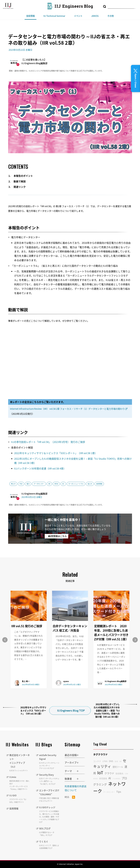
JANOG (95, 16)
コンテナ (97, 761)
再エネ (13, 484)
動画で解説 (20, 181)
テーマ (68, 771)
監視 (116, 761)
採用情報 (14, 808)
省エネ (90, 484)
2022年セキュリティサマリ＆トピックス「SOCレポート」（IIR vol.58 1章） (56, 453)
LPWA (105, 761)
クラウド (109, 773)
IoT (100, 773)
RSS (70, 797)
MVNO (96, 779)
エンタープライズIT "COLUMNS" (50, 795)
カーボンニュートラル (76, 484)
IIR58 (56, 484)
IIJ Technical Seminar (54, 16)
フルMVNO (116, 779)
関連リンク (20, 187)
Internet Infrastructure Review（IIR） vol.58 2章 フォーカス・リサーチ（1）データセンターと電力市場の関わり (67, 409)
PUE (21, 484)
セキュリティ (110, 763)
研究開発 (103, 778)
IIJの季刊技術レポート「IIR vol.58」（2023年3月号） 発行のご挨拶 (48, 442)
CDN (126, 774)
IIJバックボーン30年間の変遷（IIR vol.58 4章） (40, 468)
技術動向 (119, 773)
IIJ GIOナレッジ (50, 814)
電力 (28, 484)
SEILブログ (50, 831)
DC (63, 484)
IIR (49, 484)
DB (120, 761)
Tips (119, 792)
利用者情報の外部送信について (76, 788)
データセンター (39, 484)
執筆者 (68, 779)
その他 (111, 16)
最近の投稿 (71, 755)
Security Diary (50, 779)
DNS (111, 761)
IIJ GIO (20, 798)
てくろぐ (50, 845)
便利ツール (118, 767)
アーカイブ (71, 762)
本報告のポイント (23, 176)
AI (110, 778)
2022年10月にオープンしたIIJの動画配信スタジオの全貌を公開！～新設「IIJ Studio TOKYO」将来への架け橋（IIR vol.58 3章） (107, 711)
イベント (78, 16)
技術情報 (31, 16)
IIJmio (20, 783)
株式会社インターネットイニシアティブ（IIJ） (20, 763)
